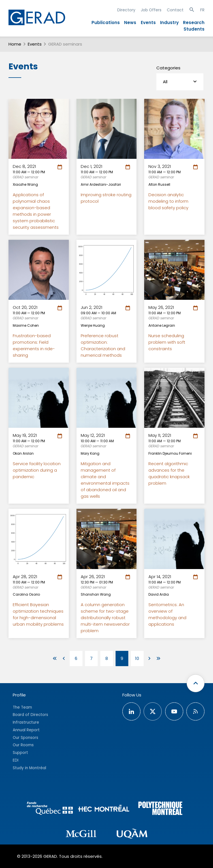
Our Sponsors (25, 738)
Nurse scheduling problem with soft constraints (167, 342)
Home (15, 44)
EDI (16, 760)
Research (194, 23)
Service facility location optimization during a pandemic (37, 470)
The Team (22, 707)
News (130, 23)
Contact (175, 10)
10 (137, 658)
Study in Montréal (29, 768)
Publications (106, 23)
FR (202, 10)
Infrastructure (26, 722)
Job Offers (151, 10)
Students (194, 29)
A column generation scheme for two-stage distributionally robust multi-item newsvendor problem (105, 618)
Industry (169, 23)
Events (148, 23)
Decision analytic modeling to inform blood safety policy (168, 201)
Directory (126, 10)
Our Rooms (23, 745)
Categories (168, 68)
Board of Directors (30, 715)
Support (20, 753)
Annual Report (26, 730)
